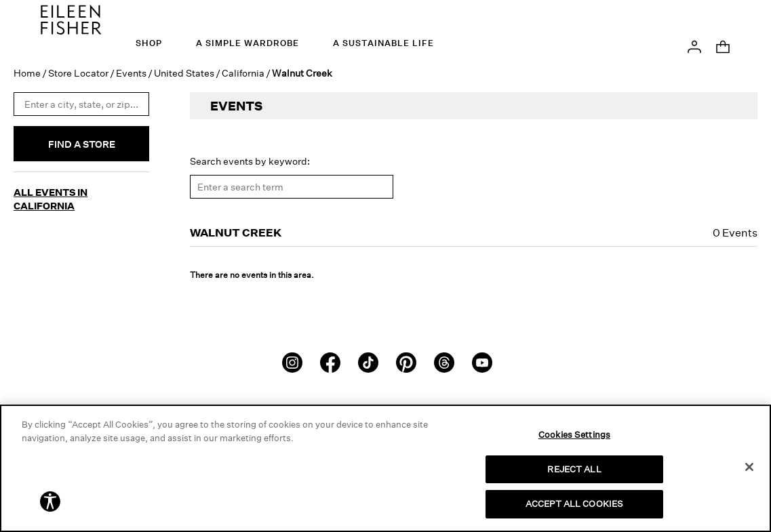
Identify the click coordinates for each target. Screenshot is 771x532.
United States (184, 70)
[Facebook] (330, 359)
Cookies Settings (574, 434)
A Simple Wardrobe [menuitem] (248, 43)
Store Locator (78, 70)
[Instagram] (292, 359)
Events (131, 70)
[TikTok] (368, 359)
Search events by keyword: (250, 158)
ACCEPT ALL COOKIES (574, 504)
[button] (694, 45)
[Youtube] (482, 359)
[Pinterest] (406, 359)
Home (27, 70)
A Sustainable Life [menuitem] (383, 43)
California (243, 70)
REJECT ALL (574, 469)
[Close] (749, 467)
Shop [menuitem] (149, 43)
